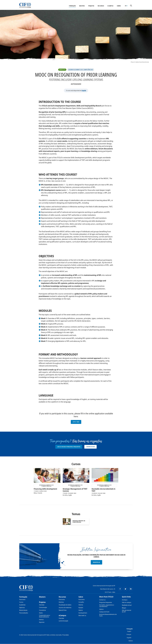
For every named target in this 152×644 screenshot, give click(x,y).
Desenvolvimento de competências (81, 70)
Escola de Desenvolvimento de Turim (108, 615)
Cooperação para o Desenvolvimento (45, 616)
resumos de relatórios (65, 608)
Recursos (101, 6)
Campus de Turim (104, 612)
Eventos (41, 620)
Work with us (82, 615)
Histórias (61, 602)
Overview (42, 605)
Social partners (83, 613)
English (84, 90)
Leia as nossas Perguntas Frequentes (69, 447)
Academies (22, 605)
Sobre (119, 6)
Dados (41, 613)
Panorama (22, 599)
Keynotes (42, 622)
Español (129, 638)
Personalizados (24, 613)
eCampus (110, 6)
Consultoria (42, 610)
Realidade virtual (127, 605)
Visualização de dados (65, 605)
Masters (82, 6)
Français (129, 634)
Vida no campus (127, 602)
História (81, 605)
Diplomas (22, 608)
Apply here (76, 422)
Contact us (102, 600)
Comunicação (43, 607)
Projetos (91, 6)
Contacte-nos (91, 447)
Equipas (81, 608)
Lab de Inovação (63, 621)
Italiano (131, 641)
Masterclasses (23, 610)
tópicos (81, 610)
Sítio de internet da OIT (127, 611)
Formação (72, 6)
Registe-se (96, 562)
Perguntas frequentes (106, 602)
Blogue (124, 608)
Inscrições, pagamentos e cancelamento (107, 606)
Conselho (81, 602)
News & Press (63, 610)
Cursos (21, 602)
